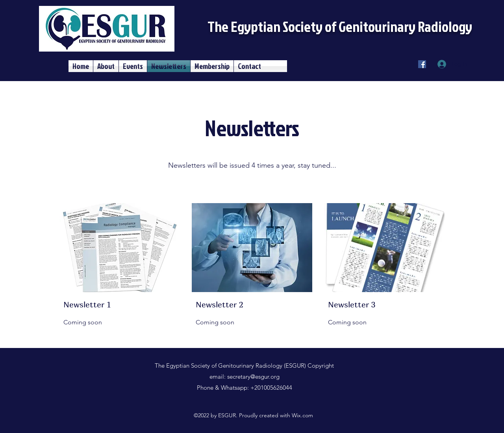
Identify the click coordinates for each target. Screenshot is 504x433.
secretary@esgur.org (253, 377)
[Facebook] (422, 64)
